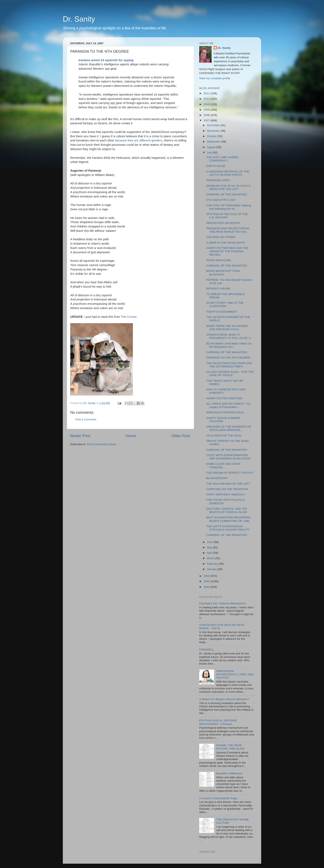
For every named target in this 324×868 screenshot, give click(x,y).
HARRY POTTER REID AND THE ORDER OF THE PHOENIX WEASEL (227, 251)
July (210, 152)
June (210, 542)
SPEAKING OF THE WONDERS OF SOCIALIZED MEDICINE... (229, 428)
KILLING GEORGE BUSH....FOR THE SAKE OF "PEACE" (230, 374)
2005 (207, 581)
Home (131, 436)
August (212, 147)
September (214, 142)
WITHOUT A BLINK (218, 289)
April (210, 553)
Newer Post (80, 436)
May (210, 547)
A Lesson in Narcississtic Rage (218, 798)
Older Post (181, 436)
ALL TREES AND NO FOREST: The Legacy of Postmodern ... (228, 405)
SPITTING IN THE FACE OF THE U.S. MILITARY (227, 216)
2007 (207, 120)
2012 (207, 93)
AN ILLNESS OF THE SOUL (224, 436)
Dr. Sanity (79, 19)
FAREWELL (207, 650)
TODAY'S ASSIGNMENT (222, 312)
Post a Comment (86, 419)
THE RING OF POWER (221, 237)
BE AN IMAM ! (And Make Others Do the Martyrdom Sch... (229, 345)
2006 (207, 576)
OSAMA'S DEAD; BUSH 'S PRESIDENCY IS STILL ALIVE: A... (230, 336)
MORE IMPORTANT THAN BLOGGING (223, 273)
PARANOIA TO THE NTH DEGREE (228, 358)
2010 (207, 104)
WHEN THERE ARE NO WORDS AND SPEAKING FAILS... (227, 328)
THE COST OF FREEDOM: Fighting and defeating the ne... (229, 207)
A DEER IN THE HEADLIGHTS (226, 243)
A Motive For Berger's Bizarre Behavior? (224, 699)
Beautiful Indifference (229, 773)
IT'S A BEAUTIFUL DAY (221, 200)
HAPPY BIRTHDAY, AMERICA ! (226, 494)
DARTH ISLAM (216, 166)
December (214, 125)
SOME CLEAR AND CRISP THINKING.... (223, 466)
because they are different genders (139, 140)
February (213, 564)
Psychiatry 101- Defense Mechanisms (223, 603)
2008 (207, 115)
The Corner (129, 317)
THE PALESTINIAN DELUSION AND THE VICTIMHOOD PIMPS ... (229, 365)
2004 (207, 587)
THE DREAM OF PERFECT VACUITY (230, 473)
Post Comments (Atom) (102, 444)
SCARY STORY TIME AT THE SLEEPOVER (225, 304)
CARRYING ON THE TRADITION (227, 489)
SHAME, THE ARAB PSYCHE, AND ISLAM (230, 747)
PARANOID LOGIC (218, 180)
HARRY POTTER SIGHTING (224, 398)
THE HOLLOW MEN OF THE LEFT (228, 484)
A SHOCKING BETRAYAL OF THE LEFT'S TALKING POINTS (228, 173)
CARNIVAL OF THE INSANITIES (227, 194)
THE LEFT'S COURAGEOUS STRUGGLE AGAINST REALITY (228, 528)
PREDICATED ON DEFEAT (223, 223)
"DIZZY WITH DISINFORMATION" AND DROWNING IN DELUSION (228, 457)
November (214, 131)
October (212, 136)
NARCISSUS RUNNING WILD (225, 412)
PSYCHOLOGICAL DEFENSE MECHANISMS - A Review (218, 722)
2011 (207, 99)
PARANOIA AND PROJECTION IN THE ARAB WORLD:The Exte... (228, 230)
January (212, 569)
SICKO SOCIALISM (219, 260)
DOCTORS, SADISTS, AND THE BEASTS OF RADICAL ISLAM (227, 510)
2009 (207, 110)
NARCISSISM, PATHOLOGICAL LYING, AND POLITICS (235, 674)
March (211, 558)
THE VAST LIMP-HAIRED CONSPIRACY (222, 159)
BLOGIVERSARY (217, 478)
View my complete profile (215, 78)
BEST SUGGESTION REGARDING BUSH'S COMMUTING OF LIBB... (229, 519)
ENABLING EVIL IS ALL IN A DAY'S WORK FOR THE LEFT (228, 187)
